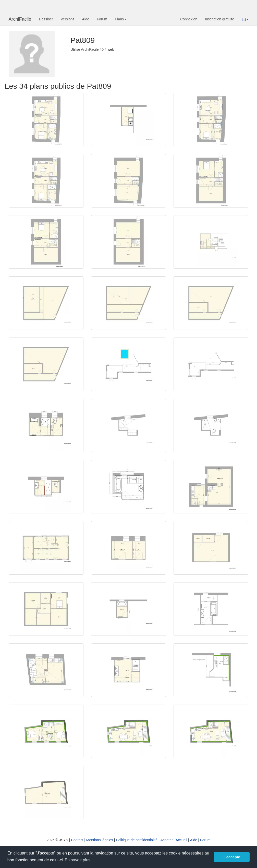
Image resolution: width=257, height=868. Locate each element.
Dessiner (46, 19)
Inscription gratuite (219, 19)
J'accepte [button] (232, 857)
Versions (68, 19)
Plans (121, 19)
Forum (102, 19)
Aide (85, 19)
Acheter (166, 840)
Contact (77, 840)
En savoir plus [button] (77, 860)
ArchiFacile (20, 19)
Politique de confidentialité (137, 840)
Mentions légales (100, 840)
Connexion (189, 19)
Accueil (181, 840)
